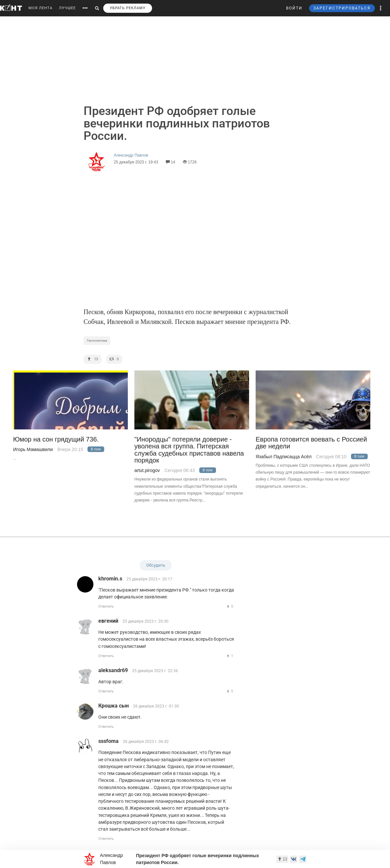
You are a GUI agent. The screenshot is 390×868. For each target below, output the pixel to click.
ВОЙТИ (294, 8)
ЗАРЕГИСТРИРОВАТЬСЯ (342, 8)
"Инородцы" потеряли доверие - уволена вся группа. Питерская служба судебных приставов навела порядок (189, 450)
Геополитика (97, 340)
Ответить (106, 606)
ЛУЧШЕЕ (67, 8)
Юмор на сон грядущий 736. (56, 439)
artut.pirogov (147, 470)
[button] (381, 8)
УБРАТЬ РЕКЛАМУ (128, 8)
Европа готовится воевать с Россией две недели (311, 443)
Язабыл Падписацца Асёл (284, 457)
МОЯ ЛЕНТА (40, 8)
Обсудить (156, 565)
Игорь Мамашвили (33, 449)
